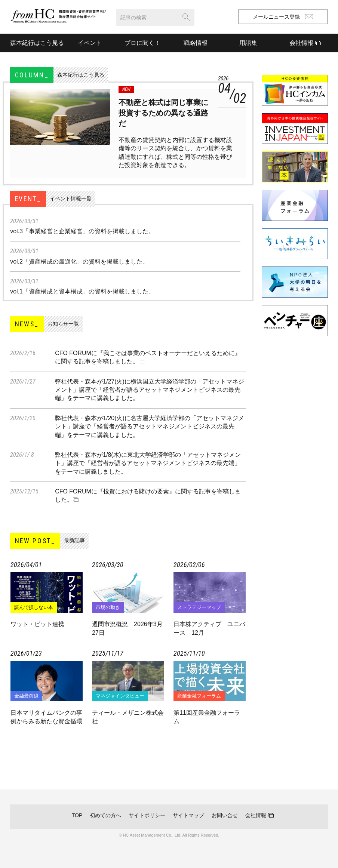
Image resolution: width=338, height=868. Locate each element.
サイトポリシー (147, 815)
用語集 (248, 43)
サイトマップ (188, 815)
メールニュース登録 (283, 17)
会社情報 (256, 815)
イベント (90, 43)
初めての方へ (105, 815)
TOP (77, 815)
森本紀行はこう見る (37, 43)
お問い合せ (225, 815)
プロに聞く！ (142, 43)
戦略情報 (196, 43)
